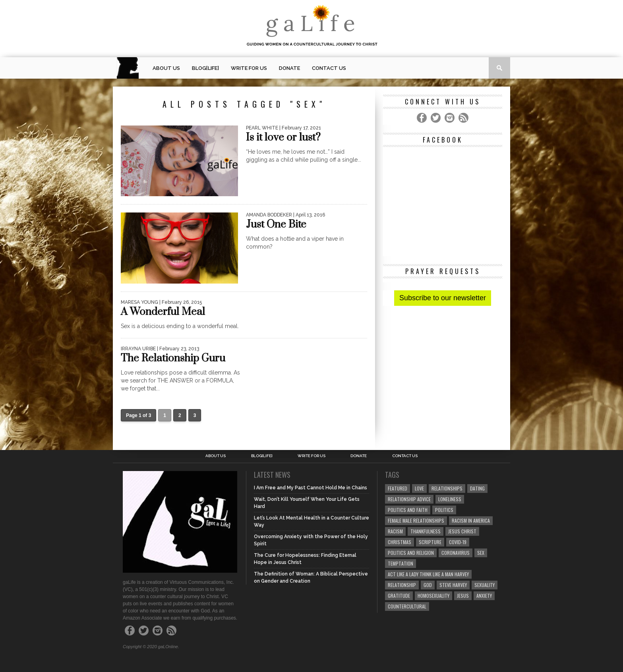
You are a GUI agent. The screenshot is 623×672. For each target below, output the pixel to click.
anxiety (484, 596)
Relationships (447, 488)
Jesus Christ (462, 531)
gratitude (399, 596)
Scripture (430, 542)
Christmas (400, 542)
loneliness (450, 499)
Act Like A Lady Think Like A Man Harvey (428, 574)
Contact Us (329, 68)
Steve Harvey (453, 585)
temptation (400, 563)
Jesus (463, 596)
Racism (395, 531)
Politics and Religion (411, 553)
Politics (444, 510)
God (428, 585)
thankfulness (426, 531)
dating (477, 488)
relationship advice (409, 499)
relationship (402, 585)
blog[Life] (205, 68)
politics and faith (408, 510)
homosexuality (433, 596)
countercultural (407, 606)
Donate (289, 68)
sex (481, 553)
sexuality (485, 585)
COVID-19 (458, 542)
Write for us (249, 68)
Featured (398, 488)
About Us (166, 68)
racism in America (471, 520)
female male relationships (416, 520)
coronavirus (456, 553)
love (419, 488)
